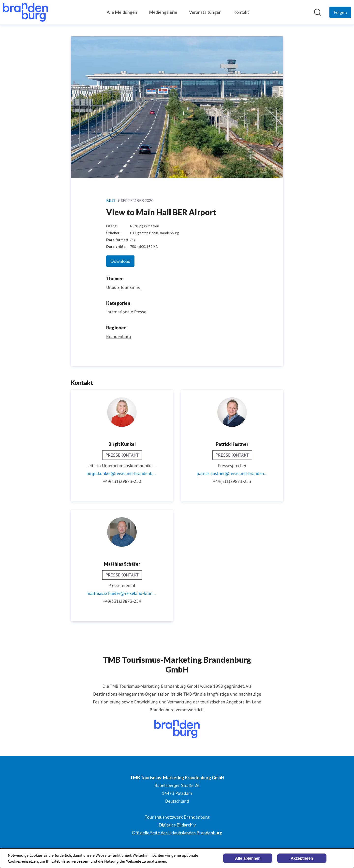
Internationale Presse (126, 312)
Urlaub (113, 287)
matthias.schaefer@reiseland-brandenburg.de (122, 593)
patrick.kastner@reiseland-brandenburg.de (232, 473)
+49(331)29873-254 (122, 601)
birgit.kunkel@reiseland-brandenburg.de (122, 473)
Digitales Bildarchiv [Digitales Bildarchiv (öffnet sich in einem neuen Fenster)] (177, 825)
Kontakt (241, 12)
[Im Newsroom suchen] (318, 12)
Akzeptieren (302, 858)
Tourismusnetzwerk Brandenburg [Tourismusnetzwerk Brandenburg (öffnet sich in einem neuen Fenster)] (177, 817)
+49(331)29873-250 (122, 481)
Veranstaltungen (205, 12)
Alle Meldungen (122, 12)
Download (120, 261)
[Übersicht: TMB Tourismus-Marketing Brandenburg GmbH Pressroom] (25, 12)
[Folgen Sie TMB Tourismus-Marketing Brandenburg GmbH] (340, 12)
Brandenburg (119, 336)
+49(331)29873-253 (232, 481)
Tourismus (130, 287)
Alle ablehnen (248, 858)
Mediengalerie (163, 12)
